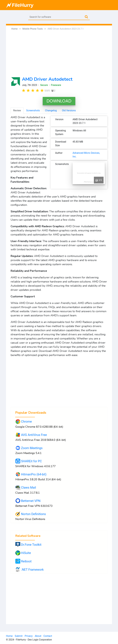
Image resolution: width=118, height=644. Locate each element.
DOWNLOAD (59, 101)
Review (17, 110)
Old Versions (69, 110)
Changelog (51, 110)
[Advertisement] (59, 54)
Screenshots (33, 110)
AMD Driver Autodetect (47, 79)
